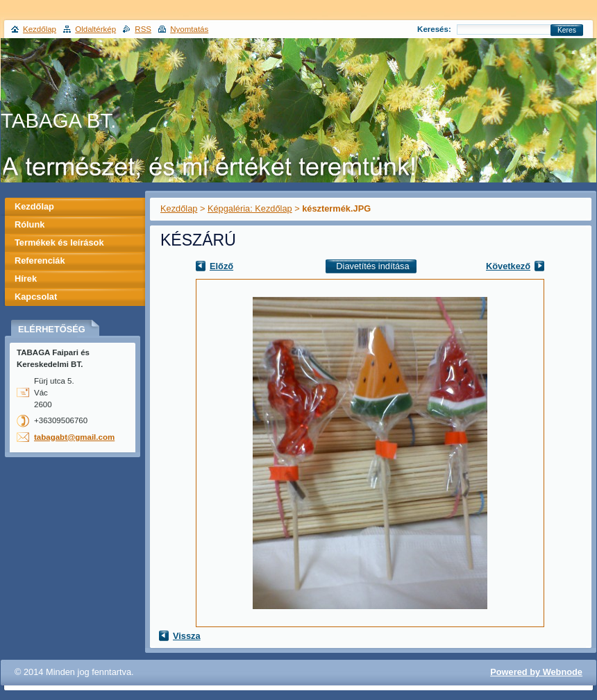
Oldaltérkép (95, 29)
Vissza (187, 636)
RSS (143, 29)
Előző (221, 266)
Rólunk (30, 224)
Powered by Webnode (536, 672)
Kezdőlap (179, 208)
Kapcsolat (36, 297)
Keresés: (434, 29)
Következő (508, 266)
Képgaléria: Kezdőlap (250, 208)
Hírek (26, 279)
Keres (567, 30)
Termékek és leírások (59, 242)
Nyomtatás (189, 29)
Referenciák (40, 261)
